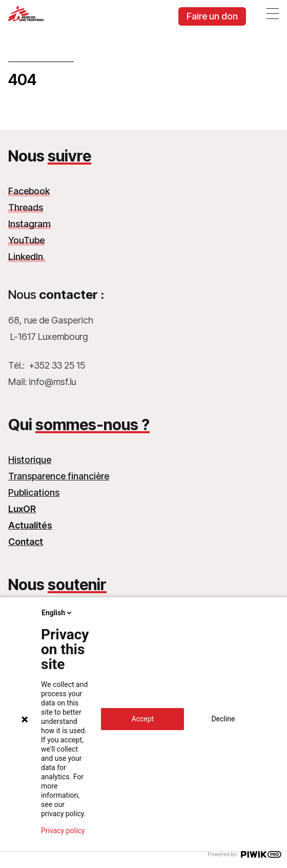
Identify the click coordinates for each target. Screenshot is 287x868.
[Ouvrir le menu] (273, 13)
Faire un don (212, 16)
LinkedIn (27, 257)
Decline (223, 719)
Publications (34, 492)
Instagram (29, 224)
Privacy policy (63, 831)
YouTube (26, 240)
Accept (143, 719)
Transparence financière (59, 476)
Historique (30, 460)
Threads (26, 207)
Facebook (29, 191)
